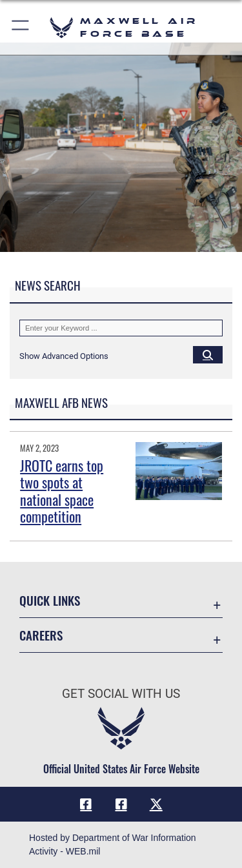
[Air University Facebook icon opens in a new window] (121, 804)
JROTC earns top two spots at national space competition (62, 491)
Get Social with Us (121, 694)
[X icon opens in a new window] (156, 804)
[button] (21, 27)
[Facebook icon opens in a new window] (86, 804)
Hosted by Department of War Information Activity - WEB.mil (113, 844)
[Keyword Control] (121, 328)
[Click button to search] (208, 354)
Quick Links (50, 600)
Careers (41, 635)
